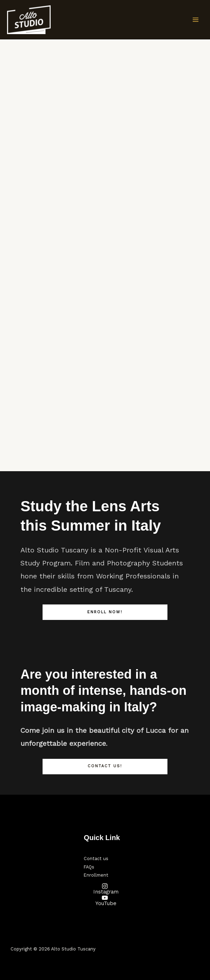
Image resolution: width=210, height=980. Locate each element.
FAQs (89, 867)
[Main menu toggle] (196, 20)
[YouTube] (105, 900)
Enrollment (96, 875)
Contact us (96, 859)
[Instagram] (105, 889)
